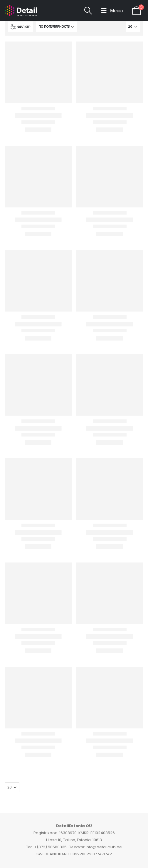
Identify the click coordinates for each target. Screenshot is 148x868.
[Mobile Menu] (112, 11)
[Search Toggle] (88, 11)
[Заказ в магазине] (57, 27)
